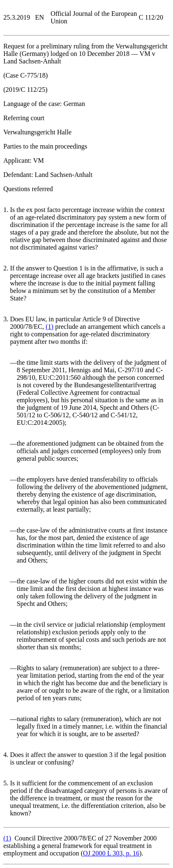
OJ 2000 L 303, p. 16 (111, 853)
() (50, 327)
